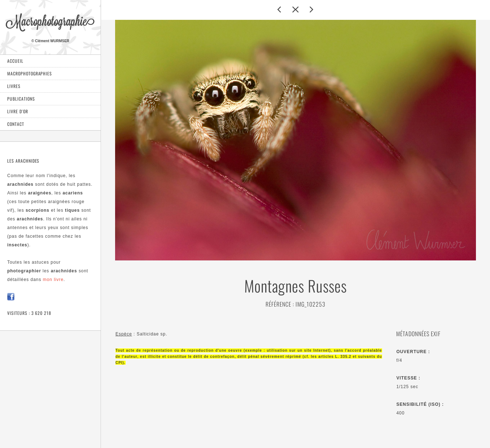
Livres (14, 86)
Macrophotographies (30, 73)
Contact (16, 124)
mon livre (53, 280)
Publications (21, 99)
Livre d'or (18, 111)
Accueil (15, 61)
